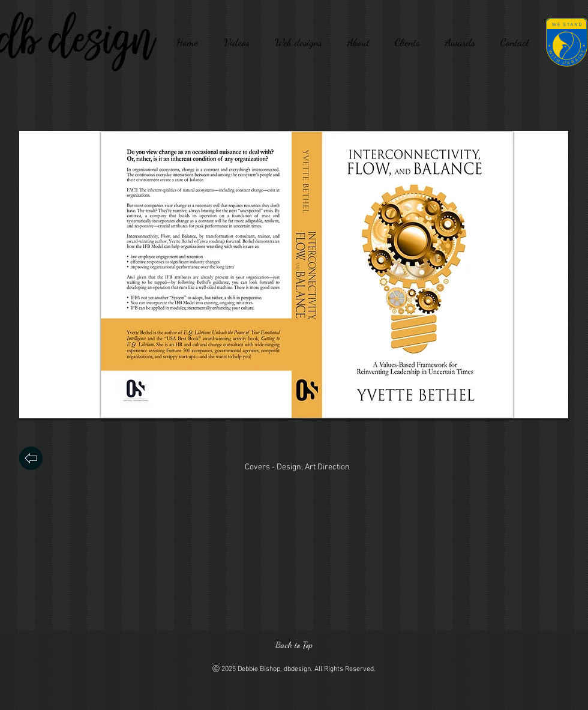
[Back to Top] (294, 645)
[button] (294, 275)
